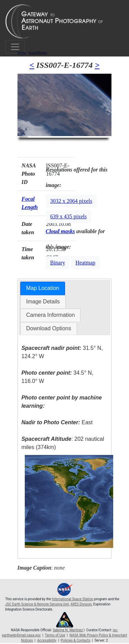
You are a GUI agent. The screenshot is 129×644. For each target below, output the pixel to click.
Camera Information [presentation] (50, 315)
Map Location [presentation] (43, 288)
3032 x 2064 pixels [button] (71, 201)
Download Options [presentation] (49, 328)
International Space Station (73, 599)
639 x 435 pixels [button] (68, 216)
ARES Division (81, 604)
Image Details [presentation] (43, 302)
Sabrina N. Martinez (68, 630)
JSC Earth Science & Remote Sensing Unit (37, 604)
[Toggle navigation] (15, 47)
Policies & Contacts (75, 640)
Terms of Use (55, 635)
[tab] (43, 288)
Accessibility (47, 640)
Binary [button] (58, 263)
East (57, 422)
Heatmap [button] (85, 263)
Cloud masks (60, 231)
